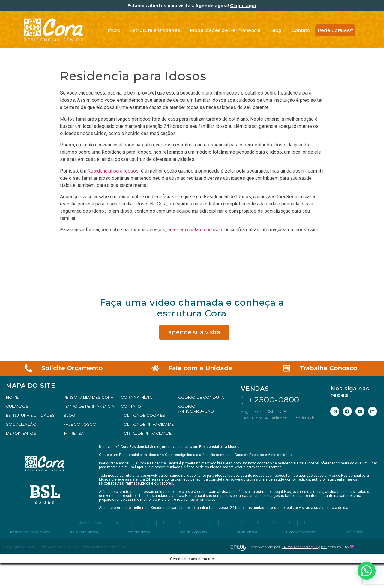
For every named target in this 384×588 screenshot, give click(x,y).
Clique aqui (243, 6)
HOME (12, 397)
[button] (367, 571)
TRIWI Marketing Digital (304, 547)
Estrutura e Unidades (155, 30)
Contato (301, 30)
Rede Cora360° (335, 30)
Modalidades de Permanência (225, 30)
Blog (276, 30)
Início (114, 30)
